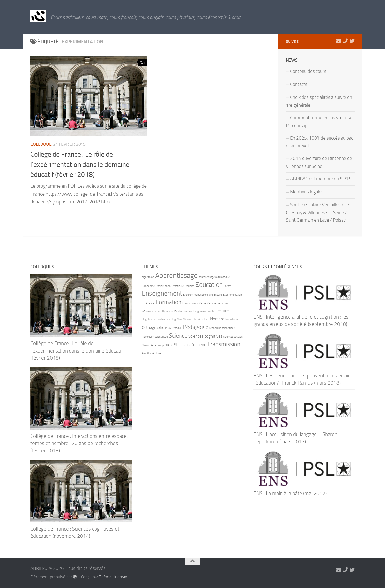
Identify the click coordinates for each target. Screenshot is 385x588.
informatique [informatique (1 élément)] (149, 311)
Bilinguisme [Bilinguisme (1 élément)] (148, 286)
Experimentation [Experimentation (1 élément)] (232, 295)
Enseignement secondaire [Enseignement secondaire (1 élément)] (198, 295)
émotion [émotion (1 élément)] (147, 353)
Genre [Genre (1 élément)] (203, 303)
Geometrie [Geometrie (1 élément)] (214, 303)
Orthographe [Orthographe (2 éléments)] (153, 327)
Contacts (299, 84)
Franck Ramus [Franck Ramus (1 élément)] (190, 303)
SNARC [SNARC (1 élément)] (169, 345)
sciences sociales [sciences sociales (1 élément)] (233, 337)
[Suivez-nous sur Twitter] (352, 41)
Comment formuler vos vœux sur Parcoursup (320, 122)
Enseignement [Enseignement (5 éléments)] (162, 293)
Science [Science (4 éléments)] (178, 335)
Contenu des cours (308, 71)
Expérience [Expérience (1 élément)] (148, 303)
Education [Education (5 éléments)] (209, 285)
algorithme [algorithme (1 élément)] (148, 277)
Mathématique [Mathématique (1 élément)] (201, 320)
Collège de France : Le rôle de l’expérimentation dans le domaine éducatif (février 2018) (80, 164)
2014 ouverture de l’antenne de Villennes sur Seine (319, 162)
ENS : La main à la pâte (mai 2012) (290, 493)
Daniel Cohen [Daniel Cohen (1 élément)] (163, 286)
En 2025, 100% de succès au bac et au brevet (319, 142)
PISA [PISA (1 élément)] (168, 328)
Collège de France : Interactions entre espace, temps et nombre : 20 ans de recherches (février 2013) (79, 443)
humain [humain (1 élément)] (225, 303)
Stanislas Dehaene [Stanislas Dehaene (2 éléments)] (190, 345)
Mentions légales (307, 192)
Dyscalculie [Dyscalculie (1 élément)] (178, 286)
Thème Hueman (113, 577)
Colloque (41, 144)
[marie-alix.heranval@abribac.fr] (338, 41)
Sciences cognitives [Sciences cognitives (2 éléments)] (205, 336)
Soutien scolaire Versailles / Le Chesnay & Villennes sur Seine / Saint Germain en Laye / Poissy (317, 212)
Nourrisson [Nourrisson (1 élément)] (232, 320)
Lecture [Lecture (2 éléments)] (222, 311)
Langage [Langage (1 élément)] (188, 311)
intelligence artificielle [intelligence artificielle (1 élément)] (170, 311)
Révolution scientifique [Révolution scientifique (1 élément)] (155, 337)
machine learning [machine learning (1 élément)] (166, 320)
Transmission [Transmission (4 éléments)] (224, 344)
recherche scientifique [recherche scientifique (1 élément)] (222, 328)
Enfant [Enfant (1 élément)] (227, 286)
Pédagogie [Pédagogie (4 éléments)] (196, 327)
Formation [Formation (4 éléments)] (169, 302)
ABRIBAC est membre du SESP (320, 179)
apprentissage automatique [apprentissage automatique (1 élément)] (214, 277)
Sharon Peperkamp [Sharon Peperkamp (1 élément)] (153, 345)
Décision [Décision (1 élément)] (190, 286)
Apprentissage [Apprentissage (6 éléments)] (176, 276)
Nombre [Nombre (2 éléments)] (217, 319)
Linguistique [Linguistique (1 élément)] (149, 320)
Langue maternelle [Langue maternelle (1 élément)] (204, 311)
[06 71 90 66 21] (345, 41)
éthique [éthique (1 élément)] (157, 353)
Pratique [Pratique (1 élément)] (177, 328)
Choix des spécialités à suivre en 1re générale (319, 101)
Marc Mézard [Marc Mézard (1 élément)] (184, 320)
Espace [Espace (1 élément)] (218, 295)
